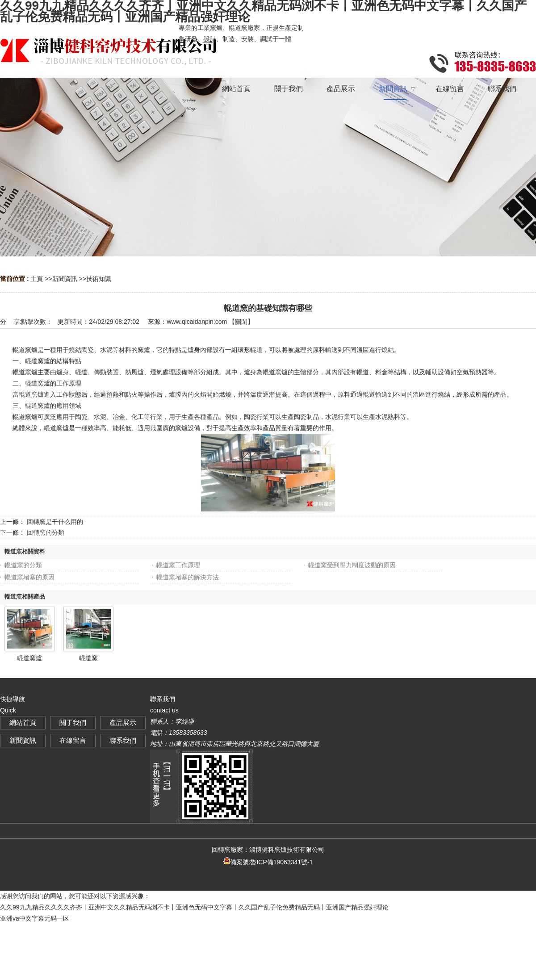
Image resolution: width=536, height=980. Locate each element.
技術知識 (99, 279)
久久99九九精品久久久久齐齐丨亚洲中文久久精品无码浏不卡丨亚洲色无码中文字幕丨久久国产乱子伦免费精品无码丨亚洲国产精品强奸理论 (194, 907)
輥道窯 (88, 658)
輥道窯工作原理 (178, 565)
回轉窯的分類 (46, 532)
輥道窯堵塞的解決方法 (188, 577)
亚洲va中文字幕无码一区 (35, 918)
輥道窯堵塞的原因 (29, 577)
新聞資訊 (65, 279)
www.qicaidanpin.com (197, 322)
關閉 (241, 322)
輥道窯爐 (29, 658)
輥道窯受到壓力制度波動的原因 (352, 565)
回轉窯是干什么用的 (55, 522)
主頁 (37, 279)
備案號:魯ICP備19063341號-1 (268, 862)
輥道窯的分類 (23, 565)
